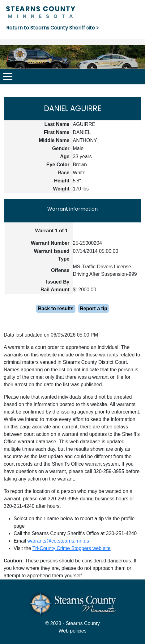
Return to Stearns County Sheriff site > (53, 28)
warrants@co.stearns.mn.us (58, 541)
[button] (8, 77)
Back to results (56, 309)
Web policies (72, 631)
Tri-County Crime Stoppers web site (72, 548)
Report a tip (94, 309)
